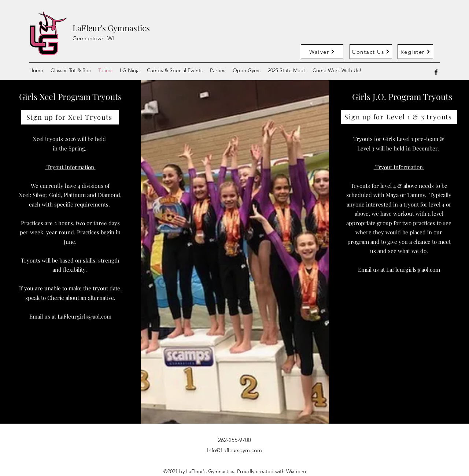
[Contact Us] (371, 52)
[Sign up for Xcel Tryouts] (70, 117)
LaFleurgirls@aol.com (84, 316)
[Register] (415, 52)
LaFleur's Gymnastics (111, 28)
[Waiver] (322, 52)
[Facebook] (436, 72)
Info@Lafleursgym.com (234, 450)
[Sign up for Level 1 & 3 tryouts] (399, 117)
